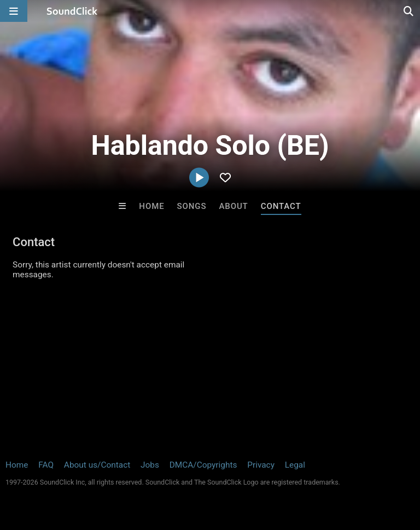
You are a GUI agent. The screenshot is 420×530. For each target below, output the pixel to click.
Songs (192, 206)
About (233, 206)
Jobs (150, 465)
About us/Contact (97, 465)
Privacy (261, 465)
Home (151, 206)
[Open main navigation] (14, 11)
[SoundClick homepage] (72, 11)
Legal (295, 465)
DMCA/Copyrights (203, 465)
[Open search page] (409, 11)
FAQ (46, 465)
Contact (281, 206)
